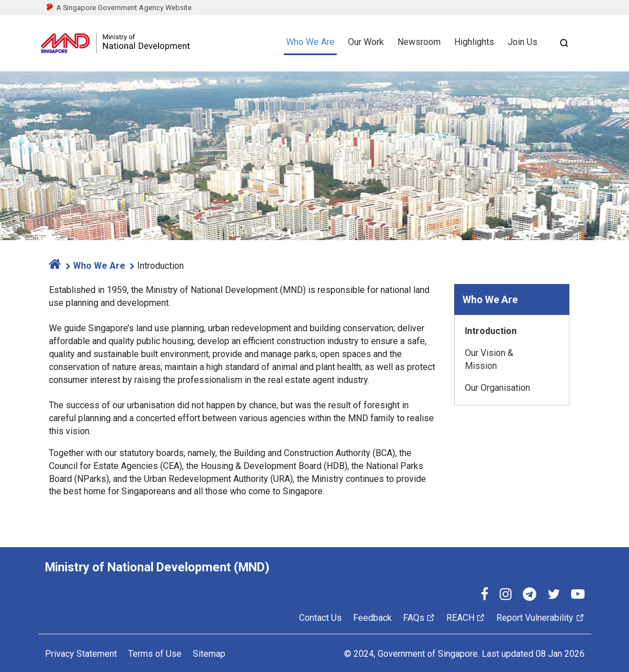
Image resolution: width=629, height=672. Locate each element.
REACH (466, 618)
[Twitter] (554, 596)
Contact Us (320, 618)
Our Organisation (497, 388)
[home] (55, 266)
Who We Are (310, 42)
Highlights (474, 42)
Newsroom (419, 42)
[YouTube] (578, 596)
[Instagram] (506, 596)
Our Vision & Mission (489, 359)
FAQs (419, 618)
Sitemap (209, 654)
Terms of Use (155, 654)
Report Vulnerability (540, 618)
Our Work (366, 42)
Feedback (372, 618)
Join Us (522, 42)
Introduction (491, 331)
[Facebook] (485, 596)
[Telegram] (530, 596)
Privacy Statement (81, 654)
